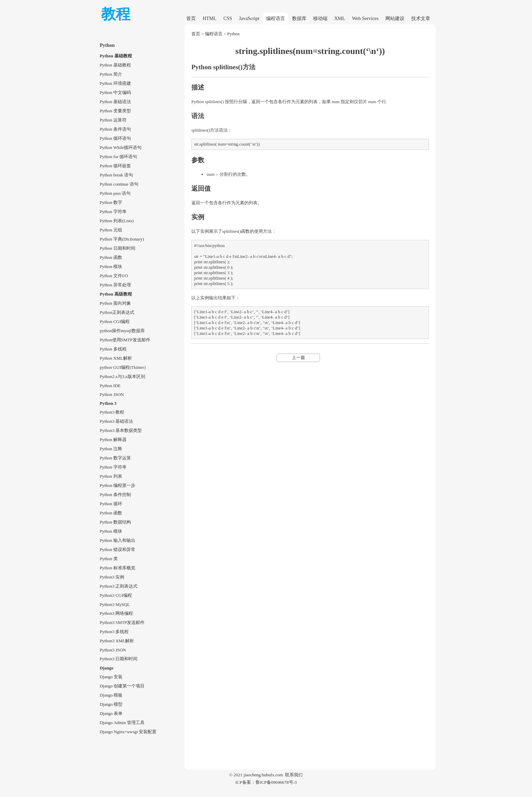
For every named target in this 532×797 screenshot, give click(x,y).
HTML (210, 18)
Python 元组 (111, 230)
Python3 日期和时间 (119, 659)
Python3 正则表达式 (119, 586)
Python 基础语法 (115, 102)
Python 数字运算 (115, 458)
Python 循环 (111, 504)
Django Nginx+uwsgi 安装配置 (128, 732)
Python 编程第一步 (118, 485)
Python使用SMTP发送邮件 (125, 340)
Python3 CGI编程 (116, 595)
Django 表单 (111, 713)
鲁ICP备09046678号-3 (276, 782)
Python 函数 (111, 257)
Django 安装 (111, 677)
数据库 (299, 18)
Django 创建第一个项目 (122, 686)
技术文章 (421, 18)
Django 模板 (111, 695)
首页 (191, 18)
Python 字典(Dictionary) (122, 239)
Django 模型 (111, 704)
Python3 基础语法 (116, 421)
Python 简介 (111, 74)
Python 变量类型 (115, 111)
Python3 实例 (112, 577)
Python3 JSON (113, 650)
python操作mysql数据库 (122, 331)
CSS (228, 18)
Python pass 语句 (115, 193)
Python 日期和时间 (118, 248)
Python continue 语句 (119, 184)
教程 (116, 14)
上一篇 (298, 357)
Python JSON (112, 394)
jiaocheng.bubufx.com (263, 775)
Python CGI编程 (115, 321)
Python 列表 (111, 476)
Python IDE (110, 386)
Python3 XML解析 (117, 641)
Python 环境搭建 (115, 83)
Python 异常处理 (115, 285)
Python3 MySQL (115, 604)
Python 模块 (111, 267)
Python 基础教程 (115, 65)
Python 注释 (111, 449)
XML (340, 18)
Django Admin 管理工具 (122, 723)
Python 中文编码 (115, 92)
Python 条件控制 (115, 495)
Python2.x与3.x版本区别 (122, 376)
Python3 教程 (112, 412)
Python (234, 34)
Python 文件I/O (114, 276)
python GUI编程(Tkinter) (123, 367)
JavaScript (249, 18)
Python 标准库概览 (118, 568)
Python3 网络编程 (116, 613)
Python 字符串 (113, 212)
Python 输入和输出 (118, 540)
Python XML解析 (116, 358)
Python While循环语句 (121, 147)
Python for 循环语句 (118, 157)
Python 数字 (111, 202)
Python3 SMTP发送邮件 (122, 622)
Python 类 (109, 559)
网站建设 (395, 18)
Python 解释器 (113, 440)
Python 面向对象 (115, 303)
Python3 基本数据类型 (121, 430)
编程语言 (275, 18)
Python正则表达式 (117, 312)
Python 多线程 (113, 349)
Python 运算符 (113, 120)
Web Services (365, 18)
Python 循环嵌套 (115, 166)
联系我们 (294, 775)
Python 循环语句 (115, 138)
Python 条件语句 (115, 129)
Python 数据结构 (115, 522)
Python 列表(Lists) (117, 221)
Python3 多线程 (114, 632)
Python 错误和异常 (118, 549)
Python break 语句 (116, 175)
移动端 (320, 18)
